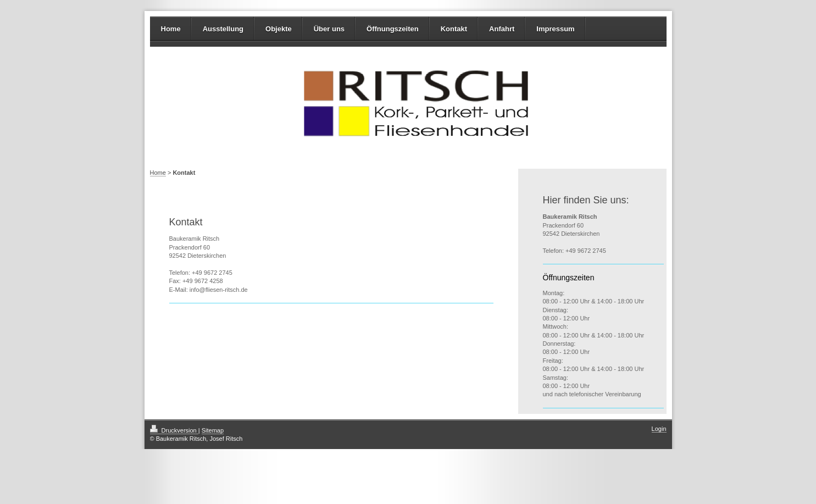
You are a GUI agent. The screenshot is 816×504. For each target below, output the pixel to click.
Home (171, 29)
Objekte (279, 29)
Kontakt (454, 29)
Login (659, 429)
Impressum (555, 29)
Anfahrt (502, 29)
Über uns (329, 29)
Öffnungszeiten (393, 29)
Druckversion (174, 430)
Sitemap (213, 430)
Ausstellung (223, 29)
